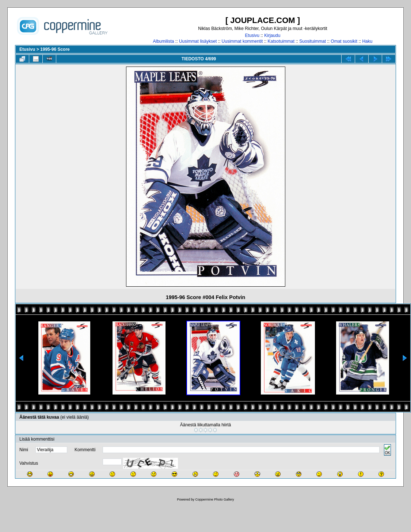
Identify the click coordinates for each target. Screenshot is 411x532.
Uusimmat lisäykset (198, 41)
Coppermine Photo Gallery (214, 499)
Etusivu (252, 35)
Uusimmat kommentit (242, 41)
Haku (367, 41)
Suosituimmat (313, 41)
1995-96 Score (55, 49)
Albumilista (164, 41)
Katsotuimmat (281, 41)
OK (387, 450)
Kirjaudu (272, 35)
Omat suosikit (344, 41)
